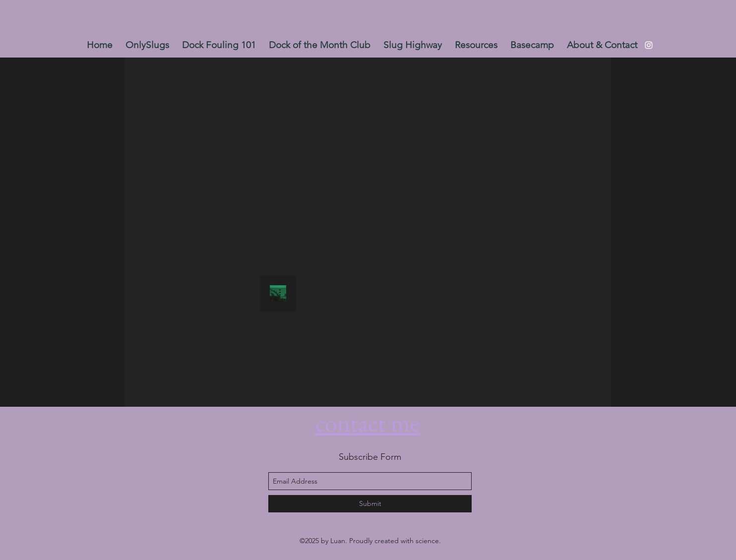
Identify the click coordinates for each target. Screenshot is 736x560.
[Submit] (370, 504)
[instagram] (649, 45)
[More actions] (283, 292)
